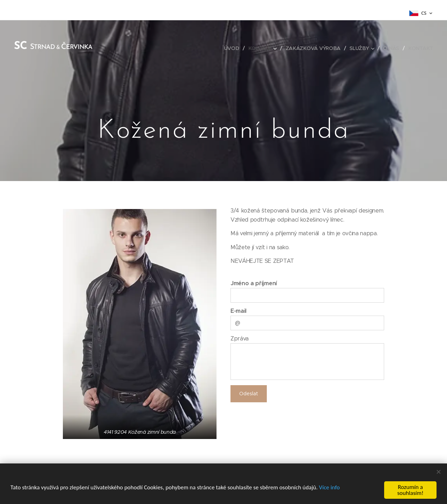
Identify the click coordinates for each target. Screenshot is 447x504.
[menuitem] (234, 48)
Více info (329, 487)
